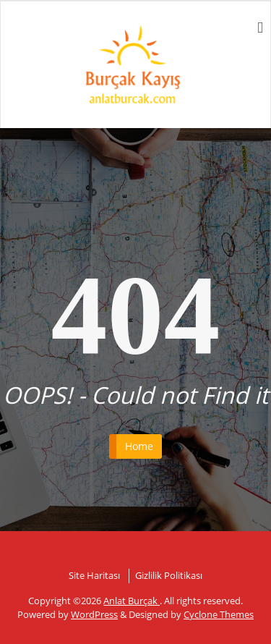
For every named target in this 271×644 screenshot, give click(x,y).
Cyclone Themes (219, 614)
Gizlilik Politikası (169, 575)
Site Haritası (94, 575)
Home (139, 446)
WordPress (94, 614)
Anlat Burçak (132, 601)
